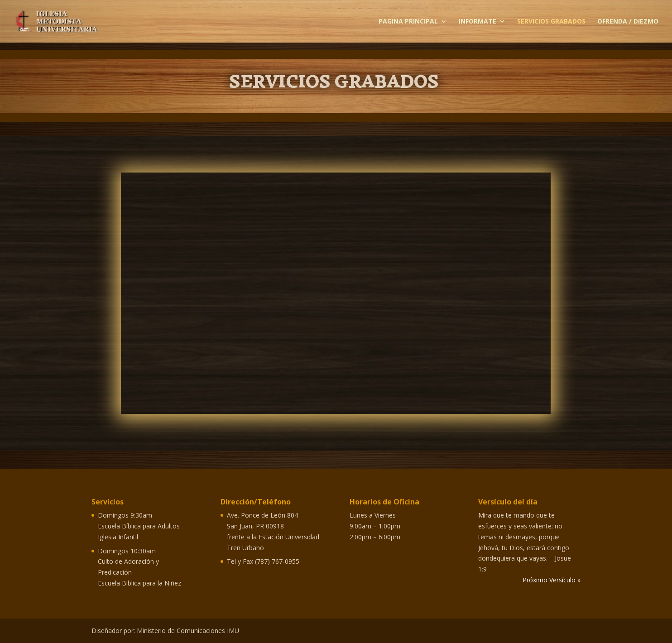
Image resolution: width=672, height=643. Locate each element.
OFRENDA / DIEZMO (628, 22)
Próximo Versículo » (552, 580)
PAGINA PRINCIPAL (408, 22)
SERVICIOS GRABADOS (551, 22)
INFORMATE (478, 22)
